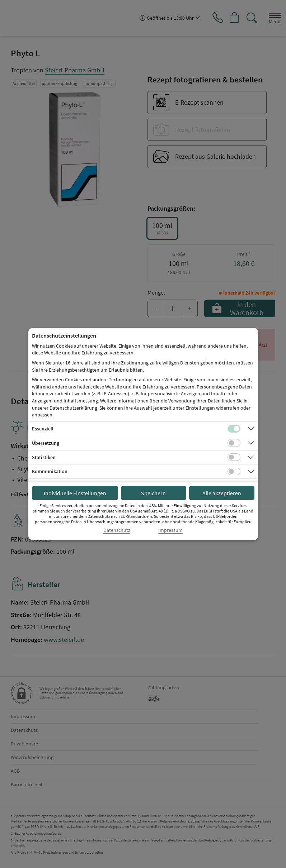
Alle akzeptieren (222, 493)
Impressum (170, 530)
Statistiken (44, 457)
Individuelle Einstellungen (75, 493)
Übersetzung (46, 443)
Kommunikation (50, 471)
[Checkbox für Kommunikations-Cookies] (234, 472)
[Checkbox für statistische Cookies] (234, 457)
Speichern (153, 493)
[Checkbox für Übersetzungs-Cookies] (234, 443)
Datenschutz (117, 530)
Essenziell (43, 429)
